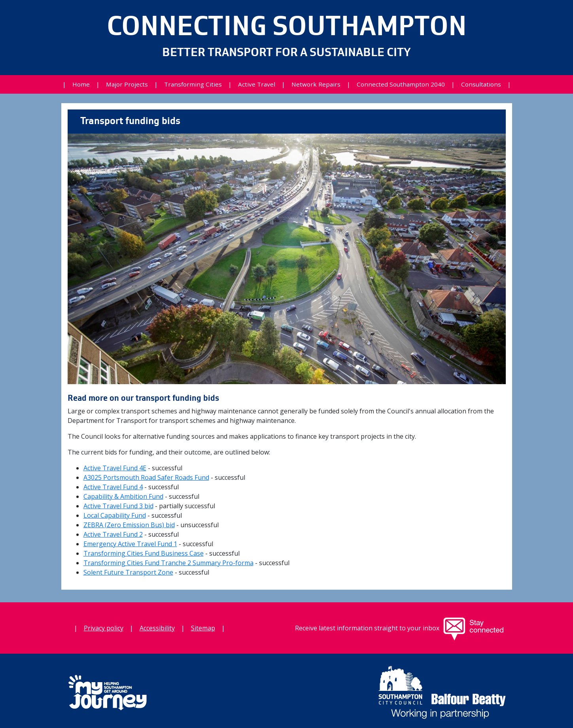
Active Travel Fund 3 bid (118, 506)
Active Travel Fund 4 (113, 487)
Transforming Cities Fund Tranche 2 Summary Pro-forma (168, 563)
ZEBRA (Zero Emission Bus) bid (129, 525)
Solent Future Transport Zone (128, 572)
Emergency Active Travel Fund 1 (130, 544)
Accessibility (157, 628)
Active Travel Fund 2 (113, 534)
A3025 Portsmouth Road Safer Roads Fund (146, 477)
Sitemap (203, 628)
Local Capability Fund (115, 515)
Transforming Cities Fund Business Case (144, 553)
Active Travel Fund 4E (115, 468)
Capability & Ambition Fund (123, 496)
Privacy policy (104, 628)
